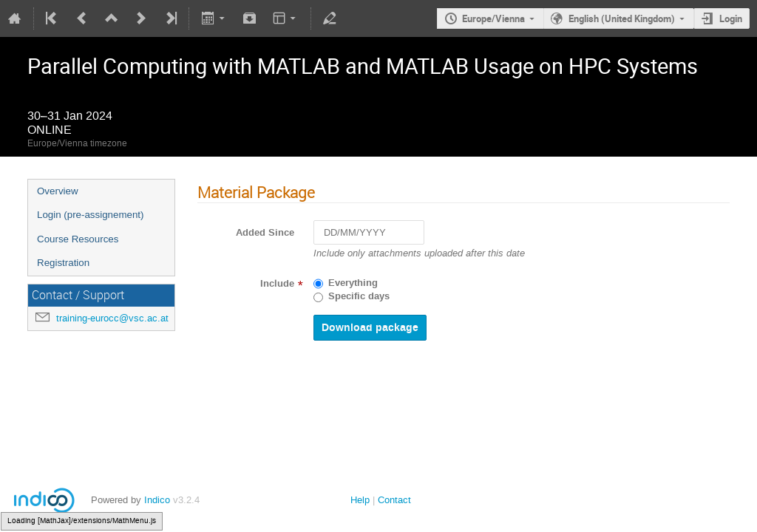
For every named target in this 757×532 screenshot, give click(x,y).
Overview (58, 191)
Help (360, 500)
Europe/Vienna (493, 18)
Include (277, 284)
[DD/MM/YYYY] (369, 232)
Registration (63, 263)
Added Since (265, 233)
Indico (157, 500)
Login (731, 18)
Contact (394, 500)
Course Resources (78, 239)
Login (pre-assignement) (90, 215)
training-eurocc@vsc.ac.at (112, 318)
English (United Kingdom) (622, 18)
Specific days (359, 296)
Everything (353, 283)
